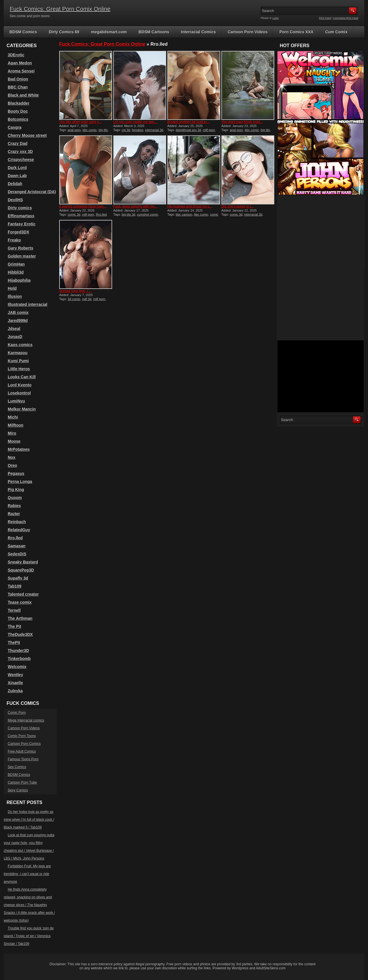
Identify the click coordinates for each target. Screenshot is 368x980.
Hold (12, 288)
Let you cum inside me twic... (135, 122)
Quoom (15, 498)
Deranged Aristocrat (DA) (32, 192)
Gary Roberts (21, 248)
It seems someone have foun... (83, 206)
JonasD (15, 337)
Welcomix (17, 667)
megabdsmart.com (109, 32)
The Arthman (20, 618)
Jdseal (14, 329)
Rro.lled (15, 538)
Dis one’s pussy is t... (238, 206)
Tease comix (20, 602)
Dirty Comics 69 (64, 32)
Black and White (23, 95)
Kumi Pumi (18, 361)
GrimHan (16, 264)
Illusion (15, 296)
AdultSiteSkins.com (271, 968)
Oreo (13, 465)
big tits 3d (128, 214)
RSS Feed (325, 18)
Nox (11, 457)
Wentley (15, 675)
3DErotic (16, 55)
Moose (14, 441)
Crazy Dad (18, 143)
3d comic (74, 299)
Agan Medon (20, 63)
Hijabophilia (19, 280)
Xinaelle (15, 683)
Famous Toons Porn (23, 759)
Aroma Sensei (21, 71)
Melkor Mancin (22, 409)
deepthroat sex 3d (188, 130)
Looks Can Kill (22, 377)
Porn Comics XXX (296, 32)
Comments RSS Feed (346, 18)
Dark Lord (17, 168)
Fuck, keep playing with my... (135, 206)
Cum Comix (336, 32)
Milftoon (16, 425)
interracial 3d (154, 130)
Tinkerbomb (19, 659)
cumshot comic (148, 214)
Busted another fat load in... (188, 122)
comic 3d (74, 214)
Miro (12, 433)
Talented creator (23, 594)
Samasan (17, 546)
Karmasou (18, 353)
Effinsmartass (21, 216)
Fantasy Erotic (22, 224)
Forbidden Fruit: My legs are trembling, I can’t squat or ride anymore (27, 874)
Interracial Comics (199, 32)
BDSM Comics (23, 32)
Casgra (15, 127)
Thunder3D (18, 651)
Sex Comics (17, 767)
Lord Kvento (20, 385)
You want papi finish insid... (242, 122)
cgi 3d (126, 130)
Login (276, 18)
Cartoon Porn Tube (22, 783)
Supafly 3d (18, 578)
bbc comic (90, 130)
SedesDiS (17, 554)
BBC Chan (18, 87)
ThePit (14, 643)
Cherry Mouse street (27, 135)
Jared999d (18, 321)
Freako (14, 240)
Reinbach (17, 522)
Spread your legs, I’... (75, 291)
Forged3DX (19, 232)
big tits (103, 130)
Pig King (16, 490)
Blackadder (19, 103)
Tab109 (15, 586)
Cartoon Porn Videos (248, 32)
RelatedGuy (19, 530)
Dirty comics (20, 208)
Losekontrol (19, 393)
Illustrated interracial (28, 304)
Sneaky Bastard (23, 562)
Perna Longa (20, 482)
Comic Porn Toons (22, 736)
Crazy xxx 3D (20, 151)
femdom (138, 130)
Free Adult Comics (22, 751)
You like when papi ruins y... (80, 122)
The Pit (15, 626)
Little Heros (19, 369)
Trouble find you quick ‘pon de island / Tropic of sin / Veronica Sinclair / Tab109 (29, 936)
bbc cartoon (184, 214)
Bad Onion (18, 79)
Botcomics (18, 119)
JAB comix (18, 312)
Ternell (14, 610)
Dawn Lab (17, 176)
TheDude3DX (20, 634)
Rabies (14, 506)
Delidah (15, 184)
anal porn (74, 130)
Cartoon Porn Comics (24, 744)
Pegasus (16, 473)
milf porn (209, 130)
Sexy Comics (18, 790)
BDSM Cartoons (154, 32)
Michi (13, 417)
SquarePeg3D (21, 570)
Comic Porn (17, 713)
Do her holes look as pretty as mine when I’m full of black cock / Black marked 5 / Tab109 (29, 820)
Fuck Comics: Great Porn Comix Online (60, 9)
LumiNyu (16, 401)
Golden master (22, 256)
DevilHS (15, 200)
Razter (14, 514)
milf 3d (87, 299)
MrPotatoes (19, 449)
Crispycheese (21, 160)
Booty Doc (18, 111)
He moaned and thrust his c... (190, 206)
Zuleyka (15, 691)
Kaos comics (20, 345)
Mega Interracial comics (26, 720)
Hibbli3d (16, 272)
